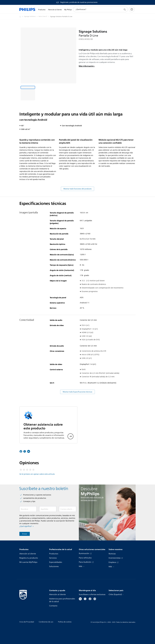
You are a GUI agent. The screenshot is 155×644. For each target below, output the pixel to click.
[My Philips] (132, 9)
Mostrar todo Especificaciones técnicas (77, 410)
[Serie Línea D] (44, 17)
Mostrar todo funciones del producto (77, 207)
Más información (86, 66)
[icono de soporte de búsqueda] (125, 9)
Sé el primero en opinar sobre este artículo (37, 493)
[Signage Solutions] (31, 17)
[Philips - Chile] (22, 17)
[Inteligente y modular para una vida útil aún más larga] (28, 93)
